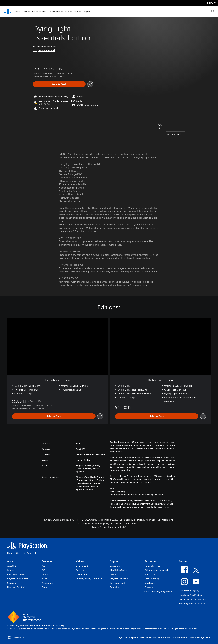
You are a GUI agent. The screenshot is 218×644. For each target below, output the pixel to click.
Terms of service (152, 566)
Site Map (167, 637)
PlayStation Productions (18, 579)
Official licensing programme (158, 591)
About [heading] (11, 561)
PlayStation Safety (119, 570)
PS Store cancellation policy (157, 570)
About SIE (12, 566)
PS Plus (43, 12)
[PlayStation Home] (7, 12)
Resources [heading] (150, 561)
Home (10, 553)
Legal (120, 637)
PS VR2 (45, 574)
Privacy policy (131, 637)
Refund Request (118, 587)
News (67, 12)
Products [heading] (47, 561)
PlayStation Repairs (119, 579)
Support (86, 12)
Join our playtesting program (192, 599)
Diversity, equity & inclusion (89, 579)
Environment (82, 566)
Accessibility (82, 570)
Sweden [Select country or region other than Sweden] (16, 637)
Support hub (116, 566)
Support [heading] (115, 561)
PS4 (33, 12)
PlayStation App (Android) (191, 595)
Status (113, 574)
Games (17, 12)
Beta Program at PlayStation (192, 603)
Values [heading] (80, 561)
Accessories (55, 12)
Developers (150, 583)
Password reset (117, 583)
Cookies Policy (180, 637)
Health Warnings (118, 491)
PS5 (26, 12)
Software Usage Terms (200, 637)
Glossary (149, 587)
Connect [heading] (184, 561)
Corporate (12, 583)
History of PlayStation (17, 587)
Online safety (82, 574)
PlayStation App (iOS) (189, 591)
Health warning (152, 579)
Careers (11, 570)
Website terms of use (150, 637)
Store (76, 12)
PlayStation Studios (16, 574)
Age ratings (150, 574)
